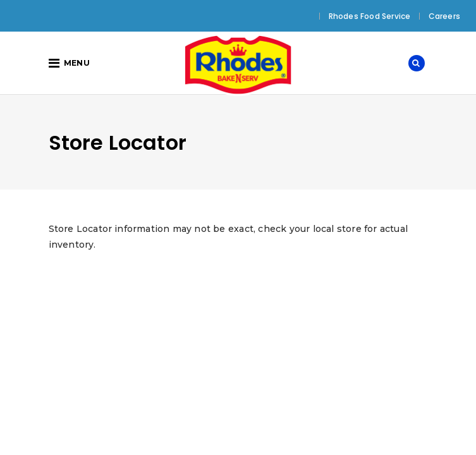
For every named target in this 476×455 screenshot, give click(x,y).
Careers (444, 16)
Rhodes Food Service (370, 16)
